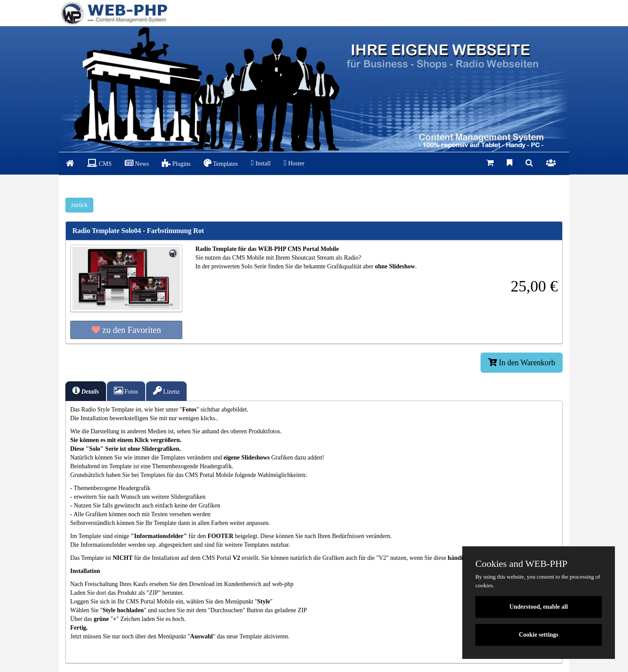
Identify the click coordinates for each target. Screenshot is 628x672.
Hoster (294, 163)
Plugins (176, 163)
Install (261, 163)
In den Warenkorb (522, 363)
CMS (99, 163)
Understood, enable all (539, 607)
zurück (79, 205)
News (137, 163)
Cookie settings (539, 635)
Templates (221, 163)
